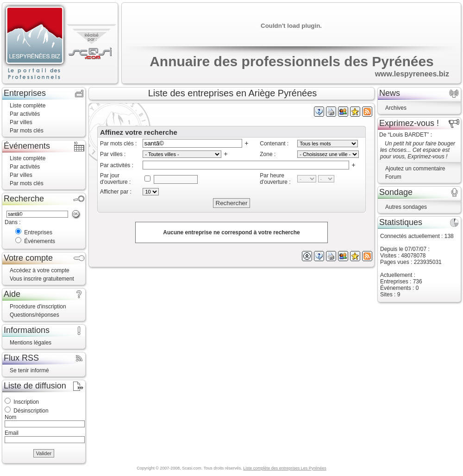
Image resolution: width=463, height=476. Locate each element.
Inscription (26, 402)
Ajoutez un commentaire (415, 169)
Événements (40, 241)
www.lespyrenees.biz (412, 74)
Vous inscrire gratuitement (42, 279)
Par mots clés (27, 131)
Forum (393, 177)
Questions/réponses (34, 315)
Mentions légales (31, 343)
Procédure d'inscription (38, 307)
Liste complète (28, 106)
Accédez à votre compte (40, 270)
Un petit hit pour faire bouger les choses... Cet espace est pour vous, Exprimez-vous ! (418, 150)
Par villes (21, 122)
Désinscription (31, 411)
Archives (396, 108)
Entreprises (38, 232)
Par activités (25, 114)
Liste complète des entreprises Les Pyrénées (285, 468)
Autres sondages (406, 207)
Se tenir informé (29, 370)
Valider (44, 453)
